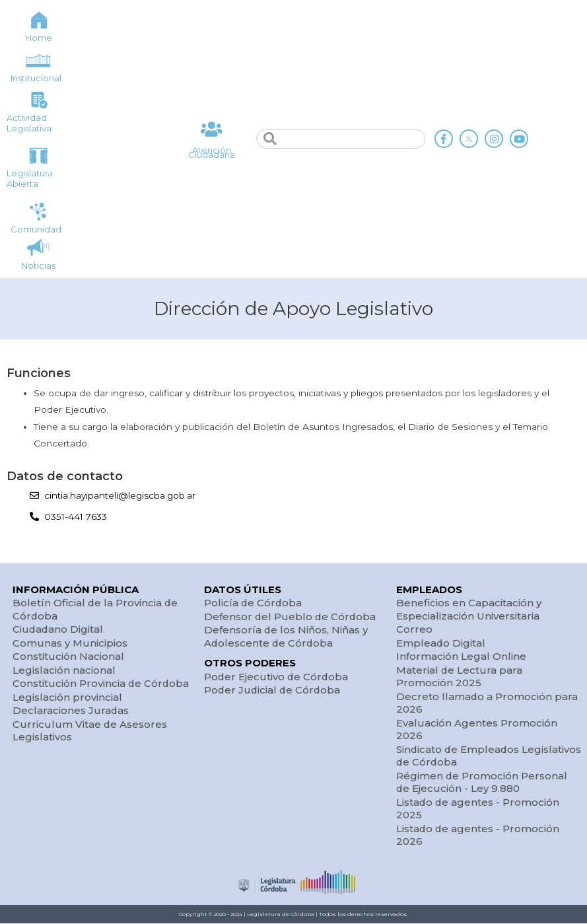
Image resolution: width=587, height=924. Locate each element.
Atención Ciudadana (212, 153)
